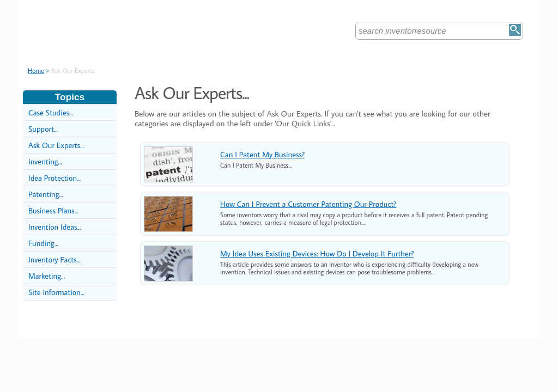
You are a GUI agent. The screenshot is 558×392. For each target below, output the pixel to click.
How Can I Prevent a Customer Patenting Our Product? (308, 204)
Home (36, 71)
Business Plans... (53, 210)
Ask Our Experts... (56, 145)
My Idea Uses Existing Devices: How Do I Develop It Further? (317, 253)
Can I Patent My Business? (262, 154)
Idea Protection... (54, 178)
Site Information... (56, 292)
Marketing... (47, 276)
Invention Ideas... (55, 227)
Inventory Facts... (54, 259)
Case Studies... (51, 112)
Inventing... (45, 161)
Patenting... (46, 194)
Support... (43, 129)
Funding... (43, 243)
